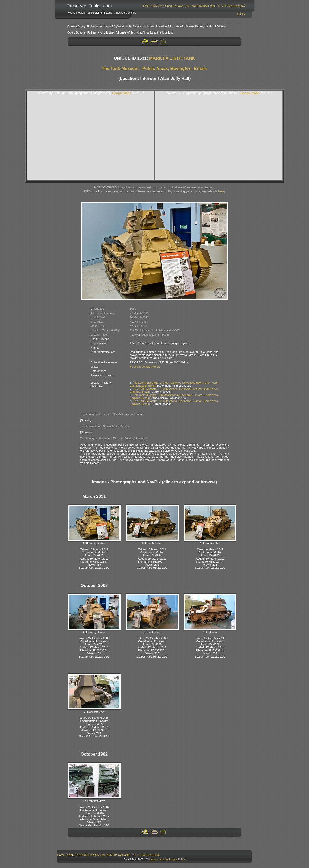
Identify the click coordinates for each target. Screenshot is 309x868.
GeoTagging (236, 6)
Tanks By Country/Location (170, 6)
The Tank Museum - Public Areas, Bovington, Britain (154, 68)
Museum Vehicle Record (145, 367)
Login (241, 14)
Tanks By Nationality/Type (208, 6)
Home (146, 6)
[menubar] (193, 6)
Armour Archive (159, 859)
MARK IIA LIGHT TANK (172, 58)
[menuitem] (146, 6)
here (221, 191)
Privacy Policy (177, 859)
